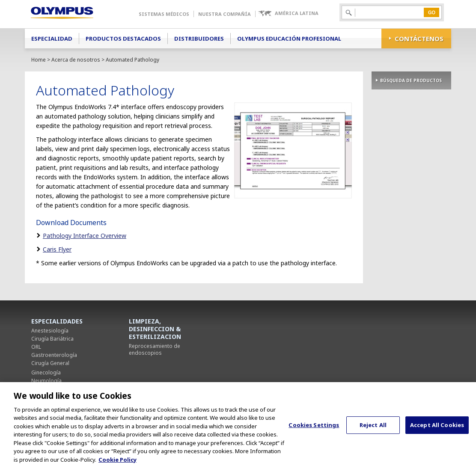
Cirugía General (50, 363)
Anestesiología (50, 331)
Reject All (373, 432)
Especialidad (52, 39)
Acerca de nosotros (76, 60)
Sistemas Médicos (164, 14)
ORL (36, 347)
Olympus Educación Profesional (289, 39)
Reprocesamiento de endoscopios (155, 349)
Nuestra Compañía (225, 14)
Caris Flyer (57, 249)
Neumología (46, 381)
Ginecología (46, 373)
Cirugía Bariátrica (52, 339)
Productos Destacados (123, 39)
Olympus (74, 14)
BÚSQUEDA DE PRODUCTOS (411, 80)
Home (39, 60)
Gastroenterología (54, 355)
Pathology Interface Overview (85, 236)
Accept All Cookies (437, 432)
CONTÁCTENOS (419, 39)
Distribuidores (199, 39)
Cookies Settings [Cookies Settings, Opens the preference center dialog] (314, 432)
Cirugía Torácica (51, 389)
